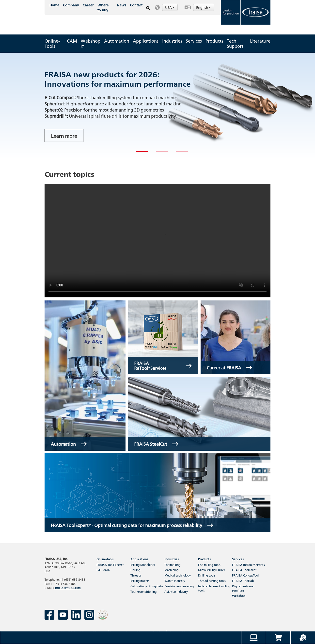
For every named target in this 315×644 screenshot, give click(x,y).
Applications (146, 41)
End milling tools (209, 565)
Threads (136, 575)
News (122, 5)
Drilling (135, 570)
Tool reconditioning (143, 591)
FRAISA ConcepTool (245, 575)
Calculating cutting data (147, 586)
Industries (172, 41)
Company (71, 5)
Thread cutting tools (212, 581)
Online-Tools (52, 43)
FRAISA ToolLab (243, 581)
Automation (117, 41)
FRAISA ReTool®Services (248, 565)
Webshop (91, 42)
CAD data (103, 570)
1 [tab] (138, 154)
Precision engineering (179, 586)
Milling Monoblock (143, 565)
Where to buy (103, 7)
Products (214, 41)
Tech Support (235, 43)
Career (88, 5)
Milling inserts (140, 581)
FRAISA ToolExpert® (110, 565)
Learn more (64, 135)
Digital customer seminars (243, 588)
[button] (167, 7)
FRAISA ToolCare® (244, 570)
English (204, 7)
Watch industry (175, 581)
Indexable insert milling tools (214, 588)
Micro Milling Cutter (212, 570)
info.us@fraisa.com (68, 587)
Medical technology (178, 575)
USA (170, 7)
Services (194, 41)
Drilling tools (207, 575)
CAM (72, 41)
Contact (136, 5)
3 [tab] (178, 154)
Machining (171, 570)
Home (54, 5)
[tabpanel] (157, 106)
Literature (260, 41)
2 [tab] (158, 154)
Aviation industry (176, 591)
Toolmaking (172, 565)
